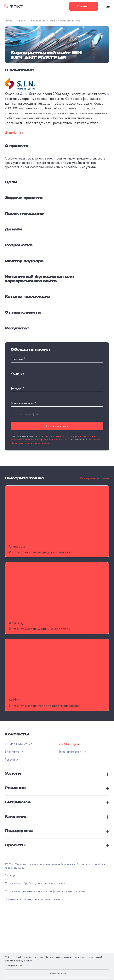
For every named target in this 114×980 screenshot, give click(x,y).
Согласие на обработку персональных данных (35, 946)
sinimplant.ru (14, 132)
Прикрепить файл (25, 414)
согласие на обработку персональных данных (71, 436)
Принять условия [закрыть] (57, 973)
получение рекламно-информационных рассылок (39, 439)
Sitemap (10, 938)
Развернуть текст (14, 965)
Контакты (17, 797)
